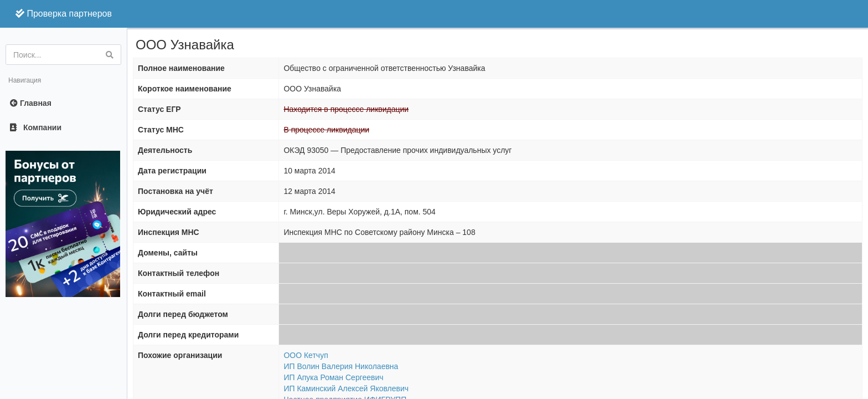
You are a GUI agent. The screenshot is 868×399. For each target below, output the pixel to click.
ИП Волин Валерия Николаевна (341, 366)
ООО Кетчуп (306, 355)
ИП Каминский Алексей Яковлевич (346, 388)
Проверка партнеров (64, 14)
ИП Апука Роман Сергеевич (333, 377)
